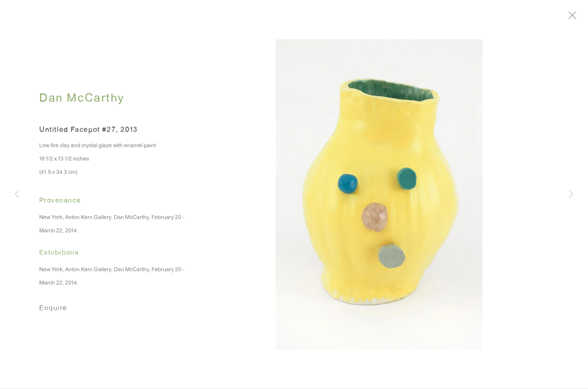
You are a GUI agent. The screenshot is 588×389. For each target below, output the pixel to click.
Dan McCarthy (82, 101)
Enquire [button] (53, 311)
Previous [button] (17, 195)
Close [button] (574, 18)
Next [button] (571, 195)
